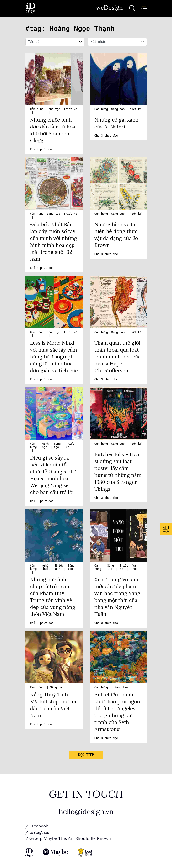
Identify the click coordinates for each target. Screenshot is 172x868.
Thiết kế (70, 109)
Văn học (135, 567)
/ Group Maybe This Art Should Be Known (68, 838)
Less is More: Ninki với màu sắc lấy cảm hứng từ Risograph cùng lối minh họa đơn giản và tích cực (54, 357)
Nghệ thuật (46, 567)
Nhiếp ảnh (59, 567)
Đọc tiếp (86, 755)
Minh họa (45, 445)
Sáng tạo (53, 109)
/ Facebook (37, 826)
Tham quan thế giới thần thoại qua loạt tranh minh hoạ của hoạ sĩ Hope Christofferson (118, 357)
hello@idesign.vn (86, 812)
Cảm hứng (37, 109)
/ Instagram (37, 832)
